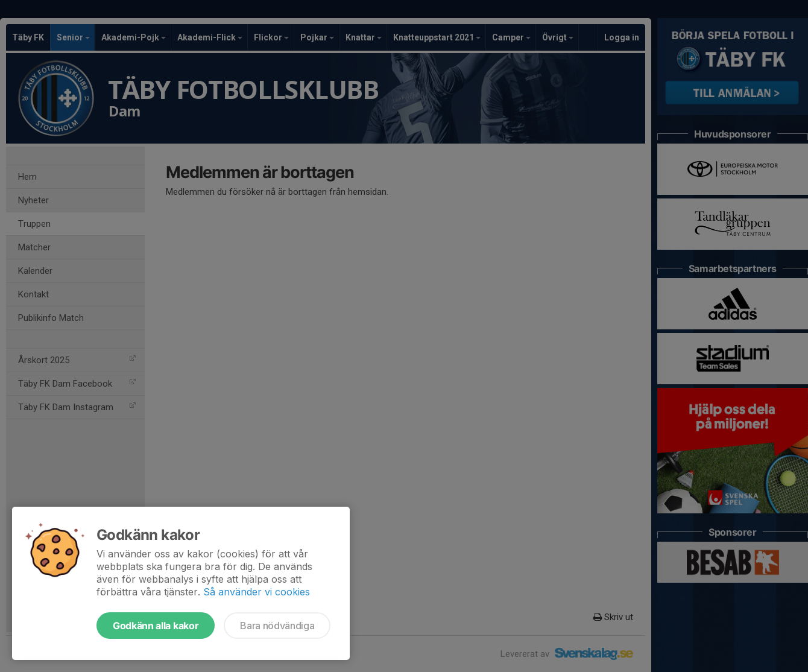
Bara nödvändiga (277, 626)
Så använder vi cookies (257, 592)
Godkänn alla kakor (156, 626)
